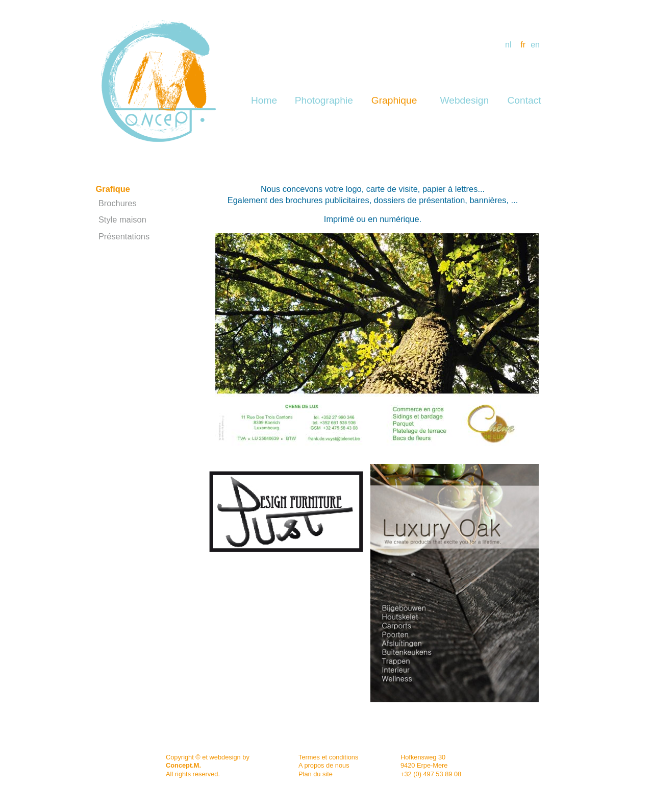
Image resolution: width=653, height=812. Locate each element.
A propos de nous (324, 765)
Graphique (394, 100)
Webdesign (465, 100)
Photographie (324, 100)
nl (508, 45)
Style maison (122, 219)
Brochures (118, 203)
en (535, 45)
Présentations (124, 236)
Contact (524, 100)
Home (264, 100)
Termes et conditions (328, 757)
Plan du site (316, 774)
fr (523, 45)
